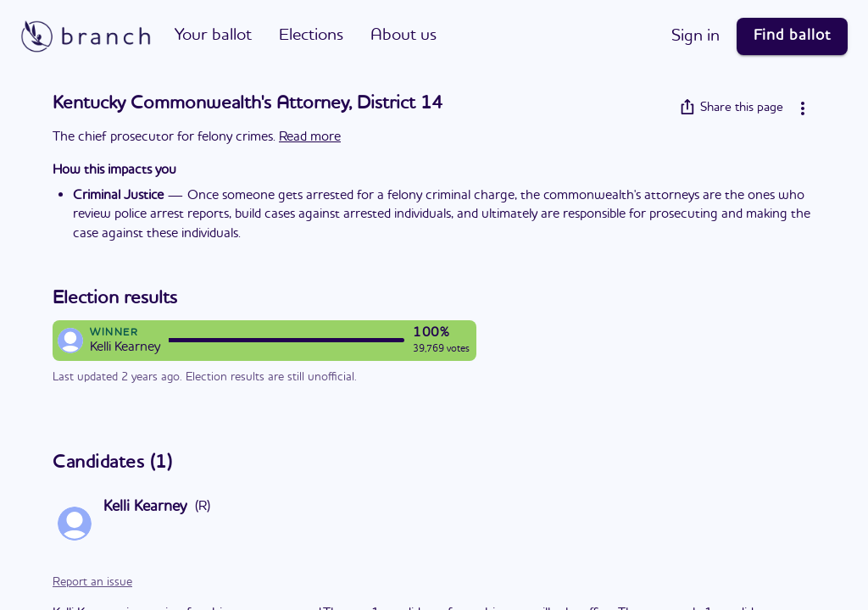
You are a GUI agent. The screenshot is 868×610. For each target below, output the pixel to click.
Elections (311, 36)
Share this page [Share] (732, 108)
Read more (310, 137)
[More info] (803, 108)
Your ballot (213, 36)
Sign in (696, 36)
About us (403, 36)
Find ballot (792, 36)
